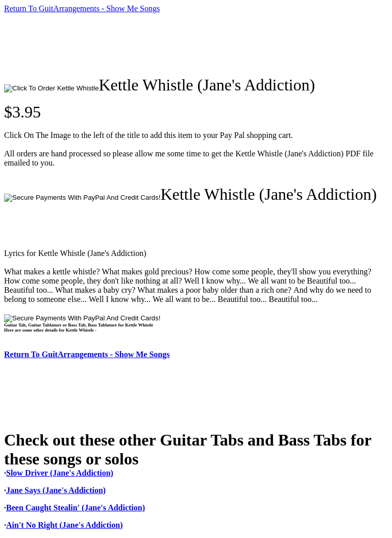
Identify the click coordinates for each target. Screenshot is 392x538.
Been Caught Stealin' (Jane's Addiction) (76, 508)
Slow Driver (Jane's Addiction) (60, 473)
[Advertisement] (190, 44)
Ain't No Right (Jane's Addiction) (64, 525)
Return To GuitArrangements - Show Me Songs (82, 8)
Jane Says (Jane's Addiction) (56, 490)
